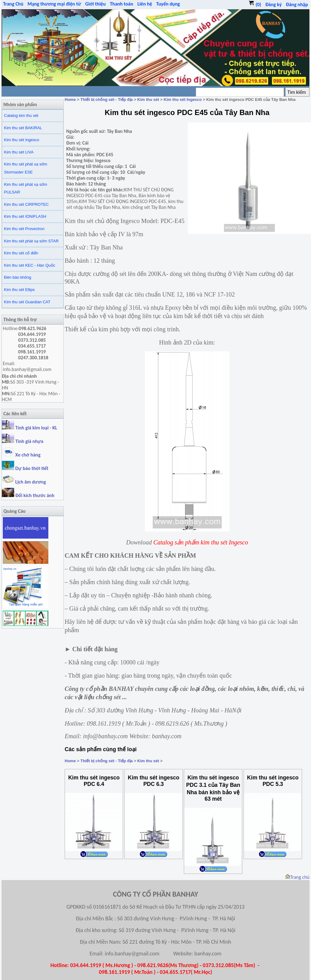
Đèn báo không (18, 277)
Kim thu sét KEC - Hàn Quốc (30, 265)
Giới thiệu (96, 4)
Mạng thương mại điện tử (54, 4)
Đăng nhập (297, 4)
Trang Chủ (13, 4)
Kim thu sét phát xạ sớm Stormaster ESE (26, 168)
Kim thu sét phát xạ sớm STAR (31, 241)
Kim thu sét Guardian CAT (27, 302)
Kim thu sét (148, 100)
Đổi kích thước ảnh (35, 495)
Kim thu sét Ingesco (22, 140)
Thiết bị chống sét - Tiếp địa (107, 100)
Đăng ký (274, 4)
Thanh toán (122, 4)
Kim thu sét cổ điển (21, 253)
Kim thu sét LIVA (19, 152)
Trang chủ (297, 877)
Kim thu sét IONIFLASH (25, 216)
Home (70, 100)
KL (55, 428)
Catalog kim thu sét (21, 116)
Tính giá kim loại (33, 428)
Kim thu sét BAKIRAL (23, 128)
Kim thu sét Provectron (24, 229)
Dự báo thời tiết (25, 468)
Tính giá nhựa (29, 441)
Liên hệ (145, 4)
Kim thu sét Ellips (19, 290)
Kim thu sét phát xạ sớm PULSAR (26, 188)
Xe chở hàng (21, 455)
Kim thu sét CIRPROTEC (26, 204)
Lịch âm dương (24, 482)
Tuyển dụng (168, 4)
